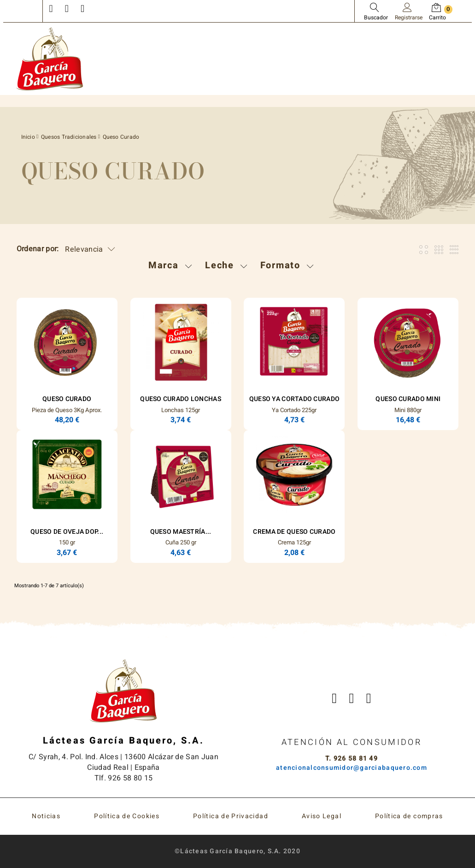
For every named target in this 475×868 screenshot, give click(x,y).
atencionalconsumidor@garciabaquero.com (352, 768)
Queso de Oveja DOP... (67, 532)
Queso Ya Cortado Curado (294, 399)
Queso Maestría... (181, 532)
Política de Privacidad (231, 816)
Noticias (46, 816)
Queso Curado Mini (408, 399)
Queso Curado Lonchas (181, 399)
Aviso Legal (322, 816)
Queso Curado (67, 399)
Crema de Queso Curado (294, 532)
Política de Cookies (127, 816)
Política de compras (409, 816)
